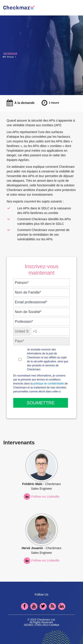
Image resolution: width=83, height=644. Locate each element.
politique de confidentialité (49, 384)
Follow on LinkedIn (42, 497)
